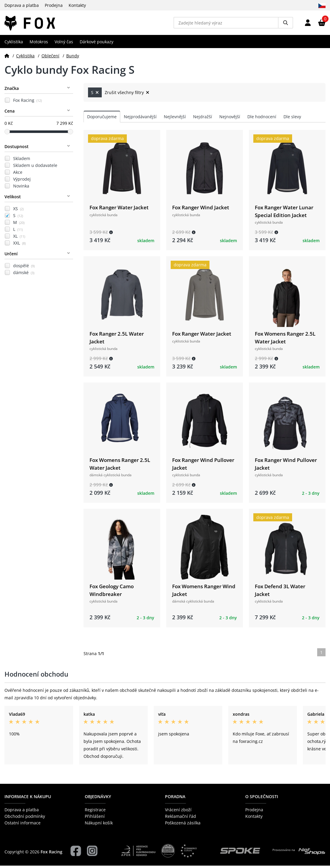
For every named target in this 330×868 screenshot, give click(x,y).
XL (19, 238)
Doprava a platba (22, 5)
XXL (19, 245)
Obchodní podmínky (25, 819)
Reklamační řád (181, 819)
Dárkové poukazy (97, 44)
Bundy (73, 58)
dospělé (24, 268)
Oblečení (50, 58)
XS (18, 211)
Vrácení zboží (178, 812)
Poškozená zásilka (183, 825)
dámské (24, 275)
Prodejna (54, 5)
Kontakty (77, 5)
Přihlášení (95, 819)
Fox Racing (27, 103)
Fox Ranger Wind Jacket (201, 210)
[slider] (7, 134)
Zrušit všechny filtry (127, 95)
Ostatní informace (23, 825)
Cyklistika (14, 44)
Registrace (95, 812)
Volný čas (64, 44)
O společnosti (262, 799)
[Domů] (7, 58)
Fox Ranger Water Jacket (119, 210)
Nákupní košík (99, 825)
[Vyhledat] (286, 24)
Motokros (39, 44)
